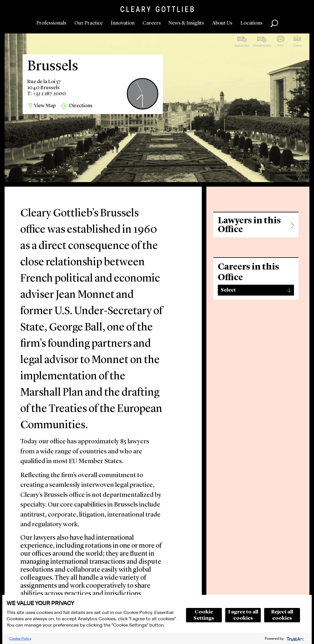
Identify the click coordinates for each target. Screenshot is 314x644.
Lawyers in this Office (249, 225)
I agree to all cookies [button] (243, 615)
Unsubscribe (262, 45)
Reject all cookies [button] (282, 615)
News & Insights (186, 23)
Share (297, 45)
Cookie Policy (20, 638)
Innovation (123, 23)
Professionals (51, 23)
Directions (81, 106)
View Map (45, 106)
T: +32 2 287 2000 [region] (47, 94)
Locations (251, 23)
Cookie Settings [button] (204, 615)
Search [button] (274, 23)
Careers (152, 23)
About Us (222, 23)
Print (280, 45)
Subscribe (242, 45)
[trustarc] (295, 638)
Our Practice (89, 23)
